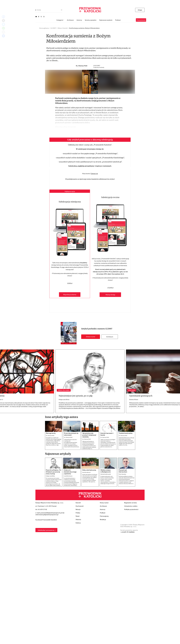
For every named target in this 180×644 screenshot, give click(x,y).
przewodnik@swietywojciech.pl (51, 513)
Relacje (78, 509)
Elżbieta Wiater (134, 399)
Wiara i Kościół (63, 28)
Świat (78, 516)
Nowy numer (104, 503)
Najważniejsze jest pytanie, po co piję (76, 396)
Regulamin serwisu (130, 503)
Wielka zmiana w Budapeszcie (106, 471)
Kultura (78, 523)
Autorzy (79, 20)
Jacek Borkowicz (68, 476)
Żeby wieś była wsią (89, 470)
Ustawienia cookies (131, 506)
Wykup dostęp (110, 295)
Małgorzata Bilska (64, 399)
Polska (78, 513)
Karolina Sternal (86, 472)
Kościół (78, 503)
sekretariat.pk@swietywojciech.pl (47, 515)
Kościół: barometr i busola (107, 434)
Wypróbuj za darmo (70, 294)
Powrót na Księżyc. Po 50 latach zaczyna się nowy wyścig (53, 472)
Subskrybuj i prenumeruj (46, 530)
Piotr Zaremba (122, 474)
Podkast (118, 20)
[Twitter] (41, 17)
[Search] (36, 10)
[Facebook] (39, 17)
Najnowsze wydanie (106, 20)
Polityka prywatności (131, 509)
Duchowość (80, 506)
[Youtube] (36, 17)
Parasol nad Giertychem (123, 471)
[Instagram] (44, 17)
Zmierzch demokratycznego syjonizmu (70, 472)
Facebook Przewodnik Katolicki (46, 520)
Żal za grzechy (51, 433)
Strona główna (44, 28)
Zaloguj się (94, 173)
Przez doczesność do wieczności (71, 434)
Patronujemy (104, 516)
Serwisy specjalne (91, 20)
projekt (128, 532)
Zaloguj (140, 10)
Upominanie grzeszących (141, 396)
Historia (78, 519)
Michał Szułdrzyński (106, 474)
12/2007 (109, 329)
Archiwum (110, 337)
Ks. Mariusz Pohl (82, 66)
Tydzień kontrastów (126, 433)
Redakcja (103, 519)
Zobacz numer (91, 337)
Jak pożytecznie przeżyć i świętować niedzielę (89, 435)
